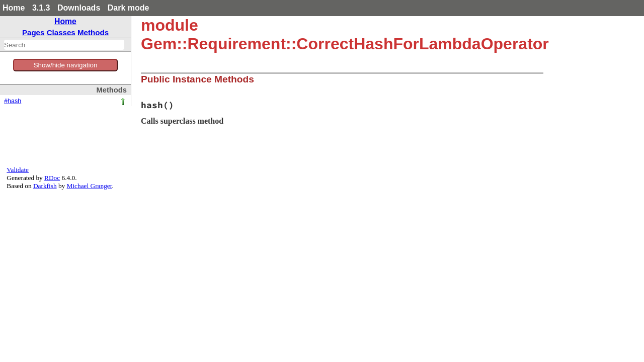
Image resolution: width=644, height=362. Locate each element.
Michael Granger (90, 186)
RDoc (52, 178)
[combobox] (64, 45)
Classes (61, 32)
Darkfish (45, 186)
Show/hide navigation (66, 65)
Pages (33, 32)
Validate (18, 170)
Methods (93, 32)
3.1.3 (41, 8)
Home (14, 8)
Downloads (79, 8)
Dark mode (129, 8)
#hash (13, 101)
